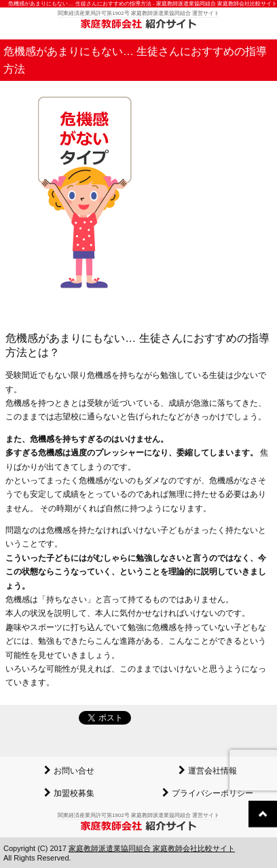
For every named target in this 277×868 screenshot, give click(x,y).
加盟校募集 (74, 793)
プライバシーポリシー (213, 793)
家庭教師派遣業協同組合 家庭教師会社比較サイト (152, 848)
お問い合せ (74, 771)
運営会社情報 (213, 771)
